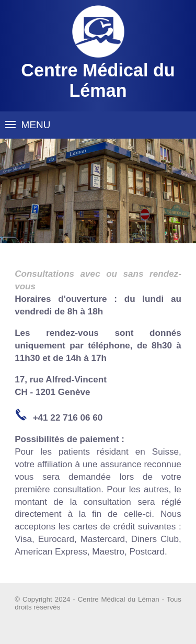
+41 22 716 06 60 (68, 418)
